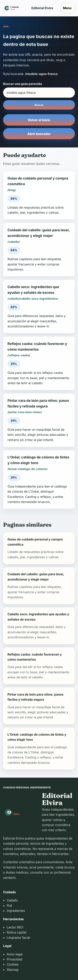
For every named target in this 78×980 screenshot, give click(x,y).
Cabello (12, 900)
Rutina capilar (17, 932)
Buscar (39, 105)
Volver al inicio (39, 120)
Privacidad (14, 959)
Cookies (13, 964)
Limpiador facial (18, 938)
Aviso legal (14, 954)
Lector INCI (15, 927)
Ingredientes (16, 911)
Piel (9, 906)
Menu (67, 8)
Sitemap (13, 970)
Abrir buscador (39, 134)
